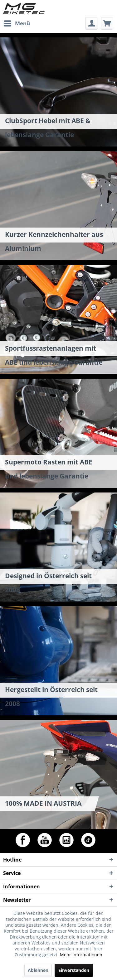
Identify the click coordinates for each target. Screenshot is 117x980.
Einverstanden (74, 970)
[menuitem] (17, 23)
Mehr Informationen (81, 955)
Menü (17, 23)
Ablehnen (38, 970)
